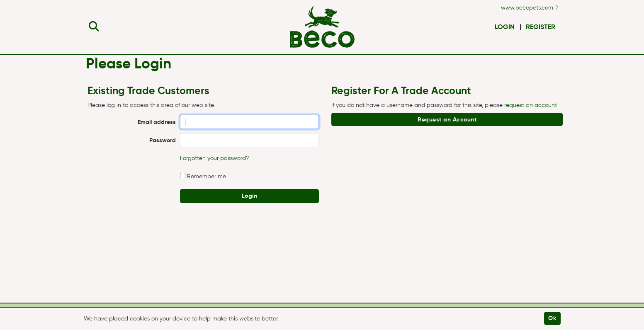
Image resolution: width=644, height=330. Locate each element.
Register (541, 27)
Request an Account (447, 119)
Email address (157, 122)
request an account (531, 105)
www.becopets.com (530, 8)
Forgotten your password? (214, 158)
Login (505, 27)
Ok (552, 318)
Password (163, 140)
